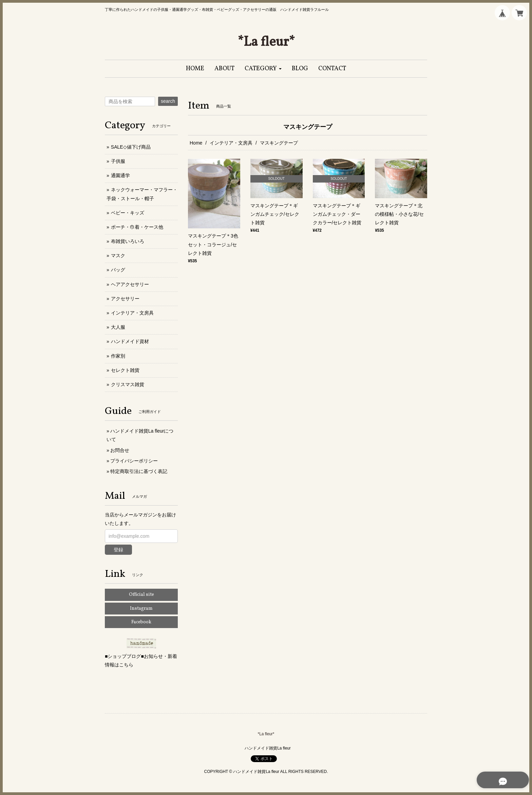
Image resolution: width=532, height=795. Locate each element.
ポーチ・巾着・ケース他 (137, 227)
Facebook (141, 622)
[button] (263, 69)
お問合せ (120, 450)
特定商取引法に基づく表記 (139, 471)
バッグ (118, 270)
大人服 (118, 327)
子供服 (118, 161)
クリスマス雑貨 (128, 384)
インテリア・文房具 (231, 143)
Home (196, 143)
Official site (141, 595)
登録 (118, 550)
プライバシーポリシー (134, 461)
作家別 (118, 356)
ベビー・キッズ (128, 213)
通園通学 (120, 175)
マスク (118, 255)
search (168, 101)
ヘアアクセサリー (130, 284)
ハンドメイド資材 (130, 341)
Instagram (141, 609)
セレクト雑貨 (125, 370)
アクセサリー (125, 299)
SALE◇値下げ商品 (131, 147)
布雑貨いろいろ (128, 241)
